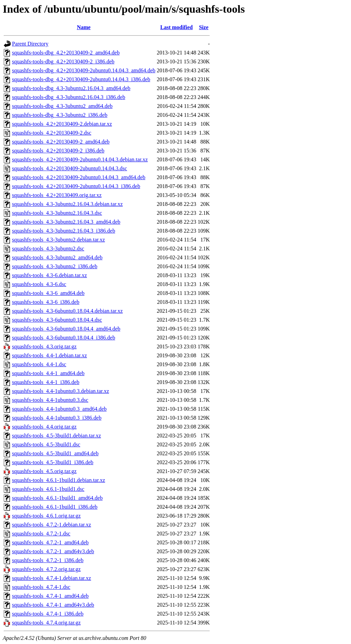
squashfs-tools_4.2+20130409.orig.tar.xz (57, 195)
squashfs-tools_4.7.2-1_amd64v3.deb (53, 551)
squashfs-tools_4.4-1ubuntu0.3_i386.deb (57, 418)
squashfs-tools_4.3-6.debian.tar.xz (50, 275)
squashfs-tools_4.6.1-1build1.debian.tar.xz (59, 480)
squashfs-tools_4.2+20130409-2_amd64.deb (61, 142)
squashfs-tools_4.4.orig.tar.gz (44, 427)
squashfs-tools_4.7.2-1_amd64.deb (50, 542)
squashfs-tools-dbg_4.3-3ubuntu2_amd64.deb (62, 106)
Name (84, 27)
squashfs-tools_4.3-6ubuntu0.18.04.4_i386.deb (64, 338)
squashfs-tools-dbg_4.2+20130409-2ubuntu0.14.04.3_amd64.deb (84, 70)
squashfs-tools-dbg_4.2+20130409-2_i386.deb (63, 61)
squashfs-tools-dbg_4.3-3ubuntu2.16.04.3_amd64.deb (71, 88)
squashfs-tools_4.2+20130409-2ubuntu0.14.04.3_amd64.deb (79, 177)
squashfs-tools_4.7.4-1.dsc (41, 587)
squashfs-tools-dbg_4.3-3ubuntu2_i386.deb (60, 115)
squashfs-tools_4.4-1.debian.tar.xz (50, 355)
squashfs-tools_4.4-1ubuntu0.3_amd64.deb (59, 409)
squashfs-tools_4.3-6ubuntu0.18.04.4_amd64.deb (66, 329)
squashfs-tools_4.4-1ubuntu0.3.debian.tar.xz (60, 391)
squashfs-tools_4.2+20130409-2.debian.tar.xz (62, 124)
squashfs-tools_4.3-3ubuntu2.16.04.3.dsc (57, 213)
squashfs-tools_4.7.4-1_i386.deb (48, 614)
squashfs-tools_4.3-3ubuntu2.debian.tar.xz (58, 240)
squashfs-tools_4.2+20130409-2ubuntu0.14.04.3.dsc (70, 168)
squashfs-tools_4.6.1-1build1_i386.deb (55, 507)
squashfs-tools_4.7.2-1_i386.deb (48, 560)
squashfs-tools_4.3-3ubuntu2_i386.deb (55, 266)
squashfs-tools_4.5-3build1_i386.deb (53, 462)
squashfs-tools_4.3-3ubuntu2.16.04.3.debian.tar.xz (67, 204)
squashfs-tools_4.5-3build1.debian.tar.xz (57, 436)
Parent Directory (30, 44)
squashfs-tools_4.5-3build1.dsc (46, 444)
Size (204, 27)
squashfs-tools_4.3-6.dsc (39, 284)
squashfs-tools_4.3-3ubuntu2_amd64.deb (57, 257)
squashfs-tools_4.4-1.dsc (39, 364)
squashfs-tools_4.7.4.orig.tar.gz (46, 623)
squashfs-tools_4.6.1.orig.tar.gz (46, 516)
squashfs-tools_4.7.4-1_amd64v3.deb (53, 605)
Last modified (177, 27)
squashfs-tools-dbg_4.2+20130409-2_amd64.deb (66, 53)
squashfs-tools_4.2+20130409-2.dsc (52, 133)
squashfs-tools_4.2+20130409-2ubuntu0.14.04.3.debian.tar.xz (80, 159)
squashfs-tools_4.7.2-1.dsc (41, 534)
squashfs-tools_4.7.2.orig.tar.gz (46, 569)
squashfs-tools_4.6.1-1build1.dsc (48, 489)
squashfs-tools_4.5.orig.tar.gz (44, 471)
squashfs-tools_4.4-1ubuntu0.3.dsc (50, 400)
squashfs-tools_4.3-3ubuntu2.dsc (48, 249)
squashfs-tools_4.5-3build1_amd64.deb (55, 453)
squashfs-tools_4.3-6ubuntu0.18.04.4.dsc (57, 320)
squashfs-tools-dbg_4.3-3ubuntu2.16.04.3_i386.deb (69, 97)
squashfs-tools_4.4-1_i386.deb (46, 382)
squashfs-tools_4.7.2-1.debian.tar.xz (52, 525)
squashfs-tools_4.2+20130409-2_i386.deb (58, 151)
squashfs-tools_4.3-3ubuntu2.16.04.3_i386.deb (64, 231)
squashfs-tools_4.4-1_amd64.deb (48, 373)
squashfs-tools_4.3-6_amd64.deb (48, 293)
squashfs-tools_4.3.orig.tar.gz (44, 346)
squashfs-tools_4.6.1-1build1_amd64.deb (57, 498)
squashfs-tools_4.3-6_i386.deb (46, 302)
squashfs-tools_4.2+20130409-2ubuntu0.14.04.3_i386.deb (76, 186)
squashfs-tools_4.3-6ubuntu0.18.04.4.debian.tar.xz (67, 311)
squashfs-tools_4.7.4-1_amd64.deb (50, 596)
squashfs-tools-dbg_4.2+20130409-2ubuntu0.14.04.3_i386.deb (81, 79)
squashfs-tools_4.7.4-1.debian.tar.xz (52, 578)
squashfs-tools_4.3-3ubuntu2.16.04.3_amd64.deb (66, 222)
